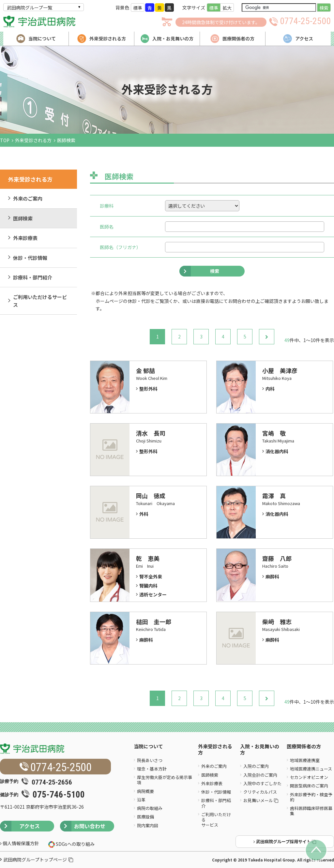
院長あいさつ (150, 760)
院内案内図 (148, 825)
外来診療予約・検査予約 (311, 797)
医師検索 (23, 218)
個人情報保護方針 (20, 843)
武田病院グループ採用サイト (285, 841)
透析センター (153, 594)
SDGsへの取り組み (75, 844)
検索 (324, 8)
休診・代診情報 (30, 258)
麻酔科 (272, 576)
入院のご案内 (256, 766)
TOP (5, 140)
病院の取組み (150, 808)
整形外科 (148, 389)
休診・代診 (139, 301)
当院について (148, 747)
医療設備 (145, 817)
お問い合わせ (83, 826)
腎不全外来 (151, 576)
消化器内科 (277, 451)
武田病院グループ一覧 (30, 7)
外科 (144, 514)
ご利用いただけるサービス (40, 301)
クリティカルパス (260, 792)
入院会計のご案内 (260, 775)
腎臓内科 (148, 586)
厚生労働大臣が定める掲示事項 (165, 780)
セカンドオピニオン (309, 777)
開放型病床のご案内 (309, 786)
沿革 (141, 800)
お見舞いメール (261, 800)
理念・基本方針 (152, 769)
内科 (270, 389)
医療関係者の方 (304, 747)
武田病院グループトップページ (38, 860)
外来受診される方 (33, 140)
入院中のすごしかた (262, 783)
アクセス (20, 826)
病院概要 (145, 791)
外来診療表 (25, 238)
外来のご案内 (28, 198)
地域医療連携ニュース (311, 769)
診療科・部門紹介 (33, 277)
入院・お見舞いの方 (260, 750)
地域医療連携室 (305, 760)
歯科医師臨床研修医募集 (311, 811)
